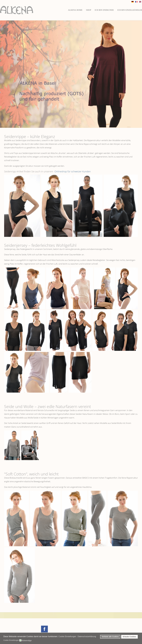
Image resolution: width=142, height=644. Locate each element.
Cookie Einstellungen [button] (67, 636)
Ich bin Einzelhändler (130, 10)
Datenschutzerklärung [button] (87, 636)
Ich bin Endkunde (104, 10)
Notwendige (27, 641)
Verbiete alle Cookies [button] (110, 637)
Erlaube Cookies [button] (130, 637)
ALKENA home (75, 10)
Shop (89, 10)
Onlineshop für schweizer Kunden (72, 171)
